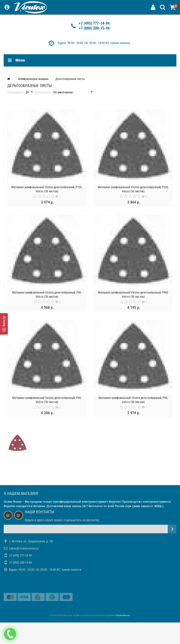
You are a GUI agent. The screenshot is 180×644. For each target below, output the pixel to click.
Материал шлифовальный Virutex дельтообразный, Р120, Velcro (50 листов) (47, 189)
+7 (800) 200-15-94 (94, 28)
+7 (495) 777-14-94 (94, 23)
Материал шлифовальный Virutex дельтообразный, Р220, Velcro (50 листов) (133, 189)
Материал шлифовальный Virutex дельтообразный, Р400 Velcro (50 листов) (133, 295)
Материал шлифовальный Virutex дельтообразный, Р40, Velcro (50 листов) (47, 295)
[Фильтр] (4, 324)
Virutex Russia (13, 502)
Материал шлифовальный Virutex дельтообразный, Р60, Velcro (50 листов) (47, 400)
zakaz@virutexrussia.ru (24, 548)
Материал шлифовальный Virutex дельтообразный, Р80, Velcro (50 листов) (133, 400)
